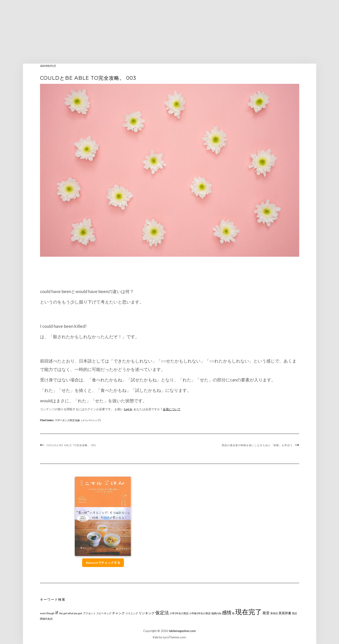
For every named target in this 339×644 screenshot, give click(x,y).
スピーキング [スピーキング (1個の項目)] (104, 613)
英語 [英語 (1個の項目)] (294, 613)
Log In (128, 409)
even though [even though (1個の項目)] (47, 613)
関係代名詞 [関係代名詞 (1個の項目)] (46, 619)
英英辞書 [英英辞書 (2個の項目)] (285, 613)
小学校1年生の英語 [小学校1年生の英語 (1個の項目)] (200, 613)
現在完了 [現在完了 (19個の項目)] (249, 612)
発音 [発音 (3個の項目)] (266, 613)
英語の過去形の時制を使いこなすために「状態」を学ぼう (257, 445)
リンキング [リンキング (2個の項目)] (147, 613)
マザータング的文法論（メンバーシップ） (78, 420)
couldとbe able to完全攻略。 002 (71, 445)
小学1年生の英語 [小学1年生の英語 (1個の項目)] (179, 613)
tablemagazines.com (182, 631)
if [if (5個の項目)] (57, 613)
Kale (156, 637)
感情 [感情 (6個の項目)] (227, 612)
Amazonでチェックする (103, 563)
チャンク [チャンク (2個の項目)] (118, 613)
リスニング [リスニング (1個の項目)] (132, 613)
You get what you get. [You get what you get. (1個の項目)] (71, 613)
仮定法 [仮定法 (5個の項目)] (162, 613)
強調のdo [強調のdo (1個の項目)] (216, 613)
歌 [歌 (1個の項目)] (233, 613)
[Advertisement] (170, 32)
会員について (172, 409)
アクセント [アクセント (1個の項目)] (89, 613)
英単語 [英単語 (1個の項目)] (274, 613)
